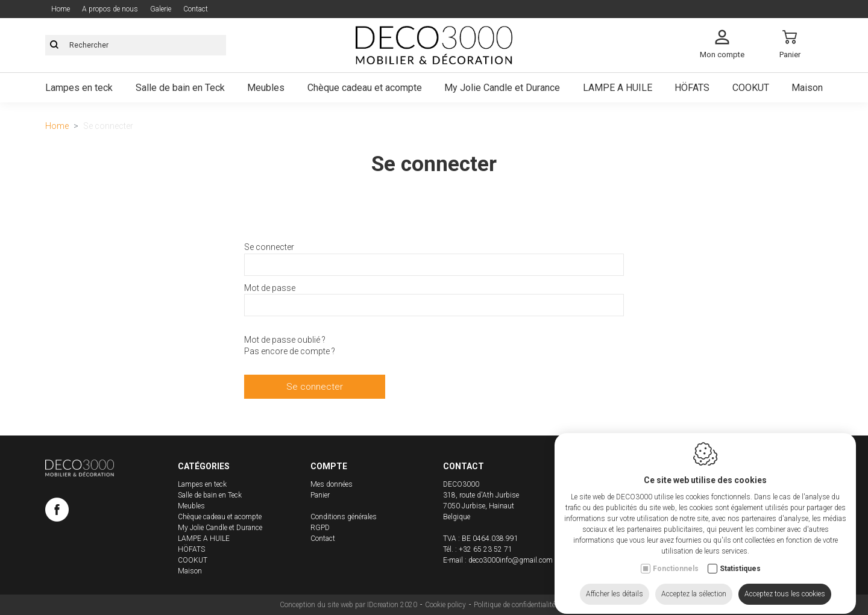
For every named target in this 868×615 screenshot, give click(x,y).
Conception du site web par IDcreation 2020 (348, 605)
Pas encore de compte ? (290, 351)
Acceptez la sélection (694, 583)
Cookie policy (445, 605)
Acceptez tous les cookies (785, 583)
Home (61, 9)
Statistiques (740, 558)
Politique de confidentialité (514, 605)
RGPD (320, 528)
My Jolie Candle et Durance (502, 88)
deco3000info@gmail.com (511, 560)
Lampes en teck (79, 88)
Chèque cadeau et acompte (365, 88)
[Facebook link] (57, 512)
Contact (196, 9)
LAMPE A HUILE (618, 88)
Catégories (204, 466)
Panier (320, 495)
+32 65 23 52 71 (486, 549)
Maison (807, 88)
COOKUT (751, 88)
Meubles (266, 88)
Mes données (332, 484)
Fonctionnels (676, 558)
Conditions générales (344, 517)
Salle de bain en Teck (180, 88)
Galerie (161, 9)
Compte (329, 466)
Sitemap (576, 605)
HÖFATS (692, 88)
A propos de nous (110, 9)
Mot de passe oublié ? (285, 340)
